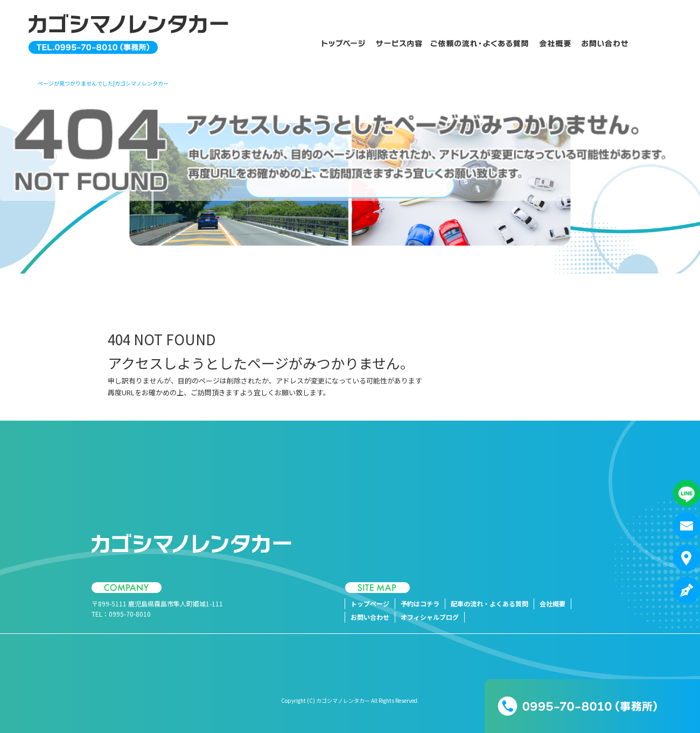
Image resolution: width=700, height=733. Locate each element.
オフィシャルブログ (430, 617)
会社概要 (556, 43)
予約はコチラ (398, 43)
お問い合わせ (610, 43)
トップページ (339, 43)
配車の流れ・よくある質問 (481, 43)
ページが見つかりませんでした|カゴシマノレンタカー (103, 83)
